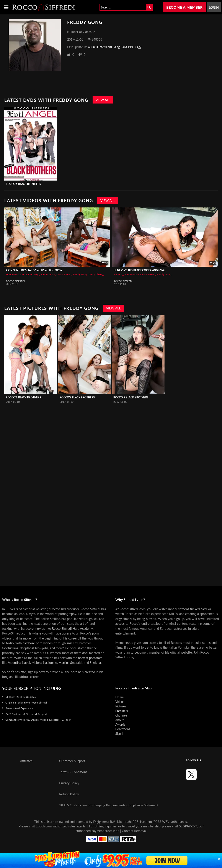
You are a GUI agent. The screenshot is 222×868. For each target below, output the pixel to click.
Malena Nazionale (44, 663)
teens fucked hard (194, 609)
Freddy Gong (80, 274)
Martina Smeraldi (70, 663)
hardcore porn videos (38, 643)
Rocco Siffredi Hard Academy (72, 628)
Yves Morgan (48, 274)
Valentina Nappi (19, 663)
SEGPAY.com (188, 826)
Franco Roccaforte (16, 274)
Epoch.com (44, 826)
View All (103, 100)
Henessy (118, 274)
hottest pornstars (90, 658)
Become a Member (184, 7)
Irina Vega (34, 274)
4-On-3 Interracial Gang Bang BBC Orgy (115, 47)
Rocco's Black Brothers (23, 184)
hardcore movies (33, 628)
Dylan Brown (64, 274)
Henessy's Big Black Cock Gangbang (139, 270)
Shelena (95, 663)
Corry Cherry (96, 274)
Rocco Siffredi (15, 281)
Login (214, 7)
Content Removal (134, 831)
